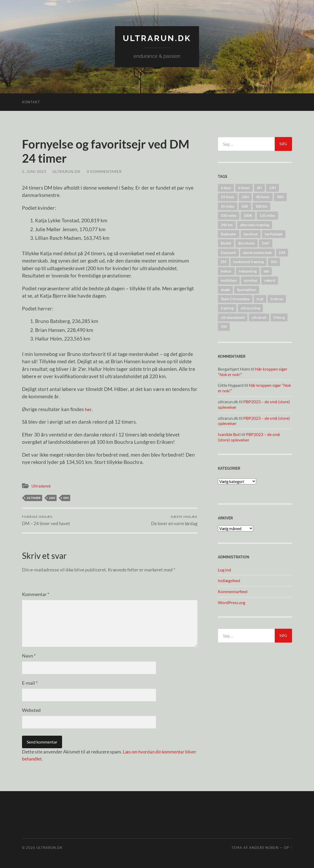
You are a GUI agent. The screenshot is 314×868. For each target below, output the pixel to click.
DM (66, 498)
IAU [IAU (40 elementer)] (274, 262)
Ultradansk (41, 486)
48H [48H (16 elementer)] (280, 197)
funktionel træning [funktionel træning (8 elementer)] (249, 262)
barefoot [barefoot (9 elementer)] (251, 234)
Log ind (224, 569)
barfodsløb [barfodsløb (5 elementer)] (274, 234)
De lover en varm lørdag (174, 520)
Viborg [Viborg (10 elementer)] (279, 317)
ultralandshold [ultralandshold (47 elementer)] (233, 317)
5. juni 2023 (34, 171)
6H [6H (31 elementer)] (259, 187)
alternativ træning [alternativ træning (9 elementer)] (255, 225)
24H (52, 498)
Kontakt (31, 102)
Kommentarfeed (233, 591)
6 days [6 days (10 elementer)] (226, 187)
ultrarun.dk (157, 38)
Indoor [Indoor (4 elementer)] (226, 271)
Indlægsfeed (229, 580)
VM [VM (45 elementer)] (224, 326)
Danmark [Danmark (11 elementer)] (228, 252)
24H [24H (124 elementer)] (245, 197)
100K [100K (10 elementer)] (248, 215)
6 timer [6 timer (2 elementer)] (244, 187)
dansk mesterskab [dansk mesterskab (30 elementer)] (257, 252)
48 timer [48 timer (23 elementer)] (263, 197)
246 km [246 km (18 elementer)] (227, 225)
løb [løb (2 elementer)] (266, 271)
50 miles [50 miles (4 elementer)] (228, 206)
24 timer (34, 498)
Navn (29, 656)
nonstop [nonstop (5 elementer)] (250, 280)
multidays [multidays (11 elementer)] (229, 280)
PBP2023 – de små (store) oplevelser (249, 437)
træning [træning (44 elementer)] (227, 308)
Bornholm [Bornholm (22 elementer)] (247, 243)
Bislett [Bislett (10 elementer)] (226, 243)
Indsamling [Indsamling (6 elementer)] (248, 271)
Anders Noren (264, 848)
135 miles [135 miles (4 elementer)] (267, 215)
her (89, 409)
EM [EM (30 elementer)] (224, 262)
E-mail (30, 683)
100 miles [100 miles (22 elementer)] (229, 215)
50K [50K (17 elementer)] (245, 206)
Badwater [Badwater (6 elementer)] (229, 234)
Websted (31, 710)
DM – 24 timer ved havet (46, 520)
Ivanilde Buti (229, 434)
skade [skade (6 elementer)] (225, 289)
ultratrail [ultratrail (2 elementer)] (259, 317)
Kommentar (36, 594)
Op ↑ (288, 848)
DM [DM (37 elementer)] (282, 252)
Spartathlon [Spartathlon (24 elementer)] (247, 289)
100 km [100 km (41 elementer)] (261, 206)
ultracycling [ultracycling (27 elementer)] (250, 308)
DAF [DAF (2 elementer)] (266, 243)
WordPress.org (232, 602)
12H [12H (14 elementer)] (272, 187)
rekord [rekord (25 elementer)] (270, 280)
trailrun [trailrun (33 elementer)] (277, 299)
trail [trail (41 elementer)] (260, 299)
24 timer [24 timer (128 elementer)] (228, 197)
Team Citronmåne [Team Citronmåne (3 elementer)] (235, 299)
